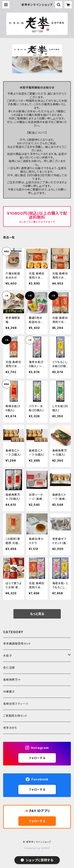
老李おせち (10, 728)
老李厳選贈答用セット (17, 644)
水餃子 (7, 656)
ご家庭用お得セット (15, 716)
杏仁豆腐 (9, 668)
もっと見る (37, 614)
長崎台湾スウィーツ (16, 704)
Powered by (37, 848)
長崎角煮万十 (12, 680)
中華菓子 (9, 692)
